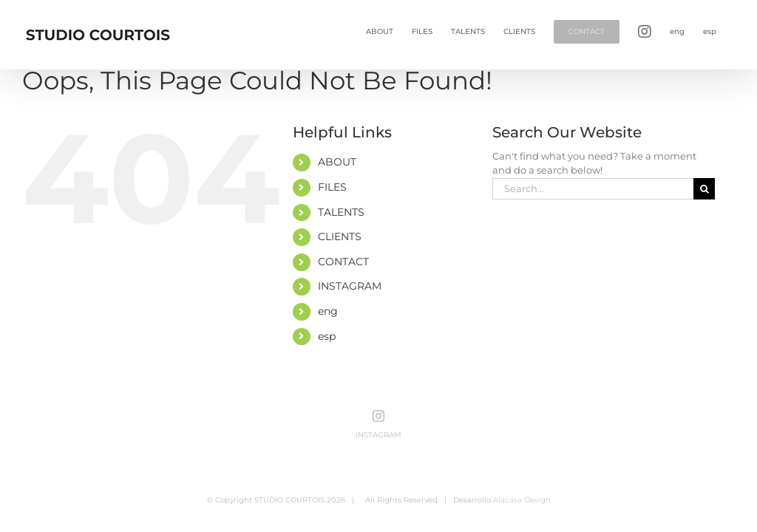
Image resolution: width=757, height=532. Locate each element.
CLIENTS (340, 236)
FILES (332, 187)
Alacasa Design (522, 500)
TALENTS (341, 212)
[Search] (704, 189)
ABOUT (337, 162)
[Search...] (593, 189)
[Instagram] (378, 416)
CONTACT (343, 262)
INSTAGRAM (350, 286)
